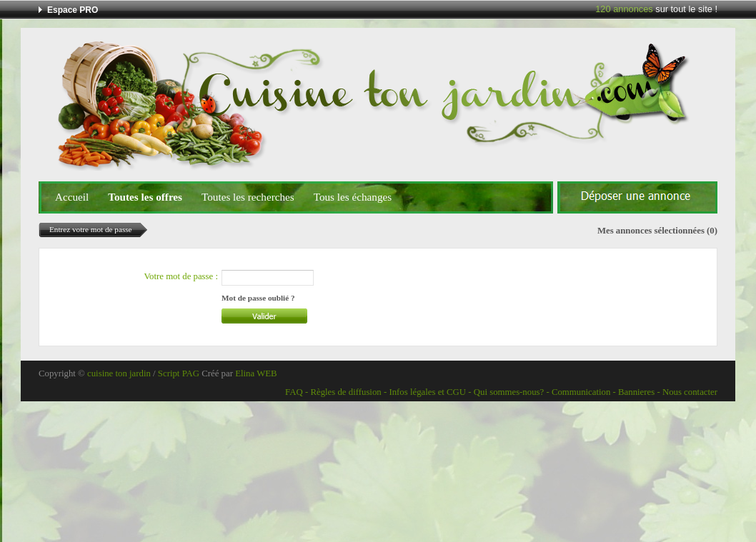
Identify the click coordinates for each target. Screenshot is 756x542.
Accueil (72, 197)
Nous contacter (690, 392)
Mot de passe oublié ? (258, 298)
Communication (581, 392)
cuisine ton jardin (119, 373)
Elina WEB (256, 373)
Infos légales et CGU (427, 392)
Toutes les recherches (248, 197)
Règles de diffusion (345, 392)
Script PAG (179, 373)
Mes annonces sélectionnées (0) (657, 231)
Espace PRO (73, 10)
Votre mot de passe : (181, 276)
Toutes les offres (145, 197)
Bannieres (636, 392)
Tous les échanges (353, 197)
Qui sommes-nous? (509, 392)
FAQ (294, 392)
